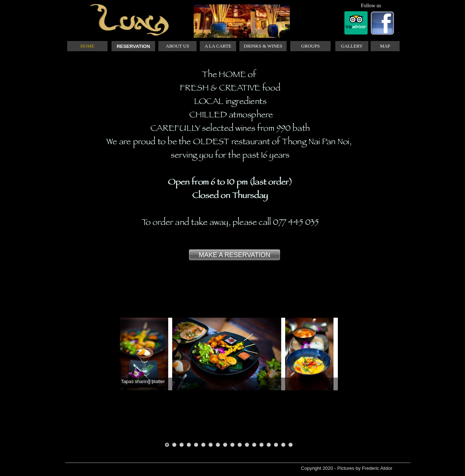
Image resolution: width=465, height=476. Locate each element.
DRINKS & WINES (263, 46)
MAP (385, 46)
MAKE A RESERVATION (234, 255)
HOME (87, 46)
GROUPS (310, 46)
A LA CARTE (218, 46)
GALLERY (352, 46)
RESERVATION (133, 46)
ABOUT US (177, 46)
